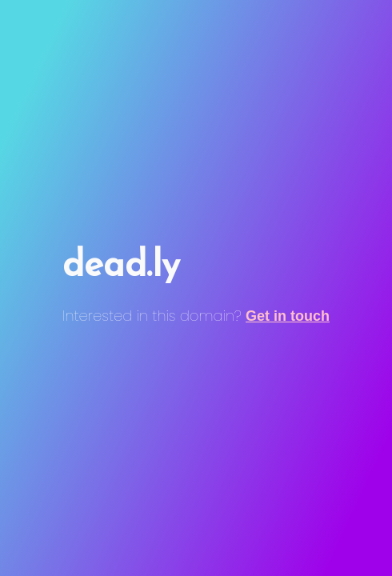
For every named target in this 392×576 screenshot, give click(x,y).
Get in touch (288, 316)
